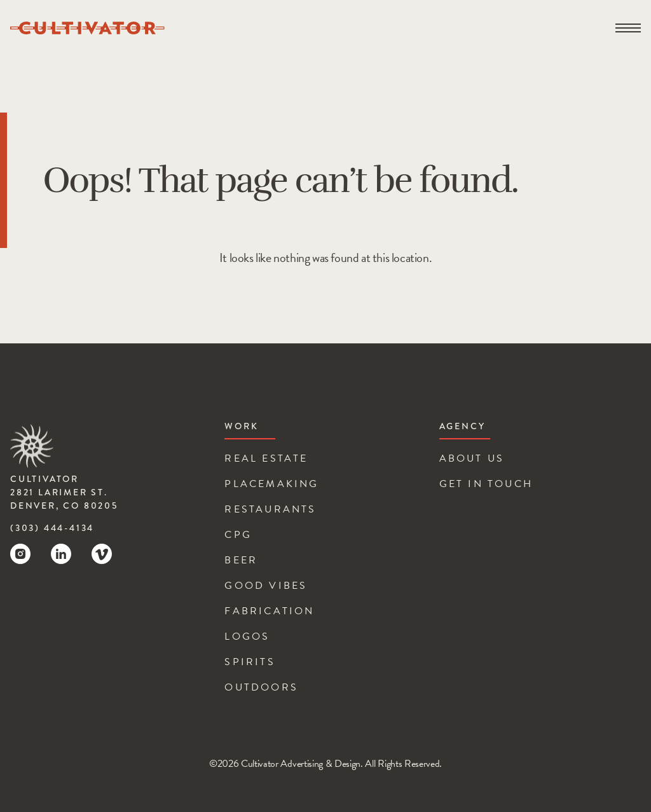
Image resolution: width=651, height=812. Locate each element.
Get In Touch (486, 484)
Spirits (250, 662)
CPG (238, 535)
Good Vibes (266, 586)
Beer (241, 560)
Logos (247, 637)
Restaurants (270, 509)
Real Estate (266, 458)
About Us (472, 458)
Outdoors (261, 687)
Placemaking (271, 484)
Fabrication (269, 611)
